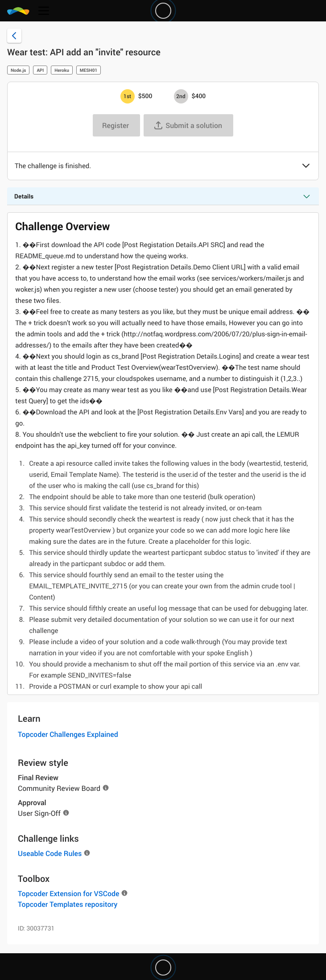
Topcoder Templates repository (68, 904)
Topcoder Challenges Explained (68, 734)
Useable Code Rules (50, 853)
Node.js (18, 70)
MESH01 (89, 70)
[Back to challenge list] (14, 36)
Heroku (62, 70)
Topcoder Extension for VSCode (68, 893)
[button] (306, 166)
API (40, 70)
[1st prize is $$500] (128, 96)
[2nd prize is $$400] (181, 96)
